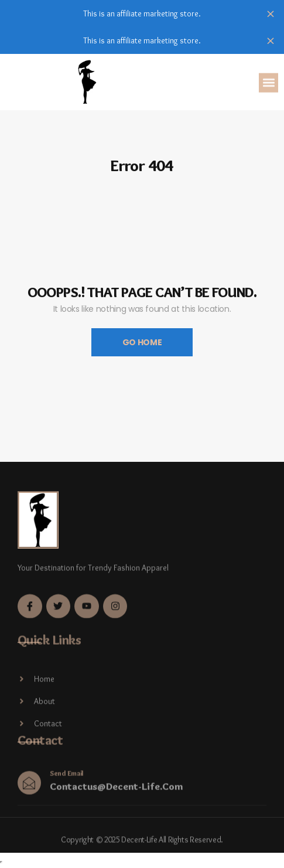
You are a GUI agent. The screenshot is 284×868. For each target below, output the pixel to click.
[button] (268, 84)
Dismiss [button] (271, 13)
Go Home (142, 342)
